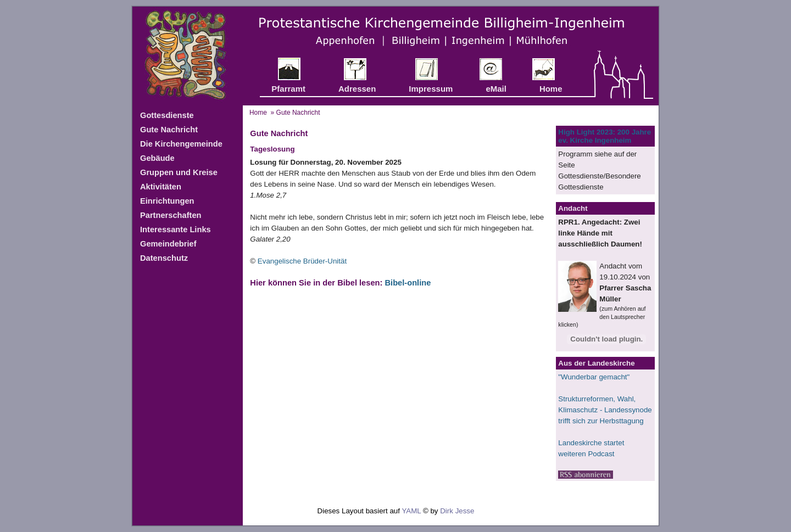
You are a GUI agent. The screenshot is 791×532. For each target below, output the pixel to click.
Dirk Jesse (457, 511)
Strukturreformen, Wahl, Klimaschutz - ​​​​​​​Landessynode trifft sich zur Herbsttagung (605, 410)
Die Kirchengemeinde (181, 144)
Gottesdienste (167, 115)
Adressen (357, 89)
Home (551, 89)
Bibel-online (408, 283)
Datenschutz (164, 258)
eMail (496, 89)
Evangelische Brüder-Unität (302, 261)
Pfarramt (288, 89)
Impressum (431, 89)
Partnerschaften (171, 215)
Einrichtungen (167, 201)
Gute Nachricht (169, 130)
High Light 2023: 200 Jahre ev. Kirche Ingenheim (605, 136)
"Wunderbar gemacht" (594, 377)
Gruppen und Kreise (179, 172)
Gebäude (157, 158)
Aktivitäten (161, 187)
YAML (411, 511)
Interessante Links (176, 229)
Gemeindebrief (168, 244)
